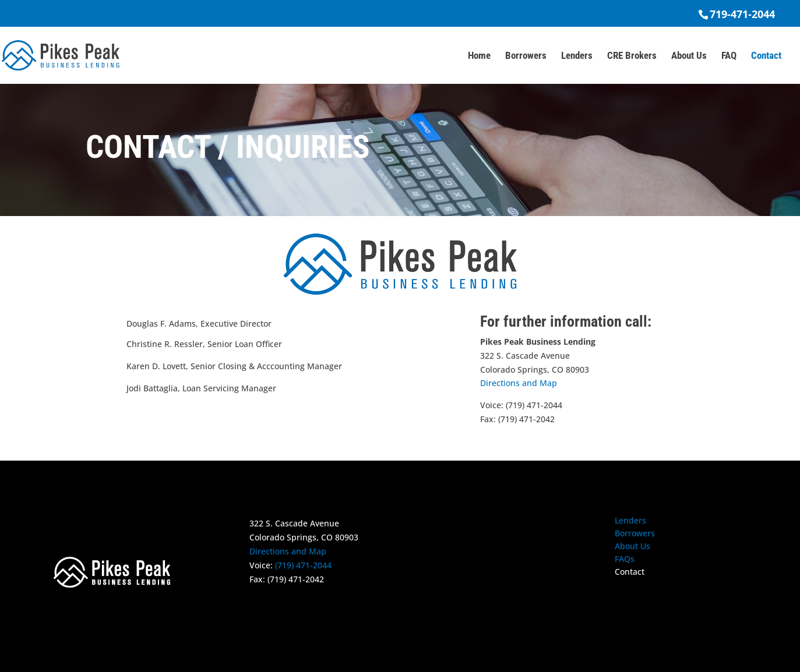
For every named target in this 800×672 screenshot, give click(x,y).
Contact (766, 56)
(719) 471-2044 (303, 565)
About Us (689, 56)
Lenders (577, 56)
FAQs (625, 560)
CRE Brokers (632, 56)
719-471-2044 (742, 14)
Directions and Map (519, 383)
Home (479, 56)
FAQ (729, 56)
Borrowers (526, 56)
